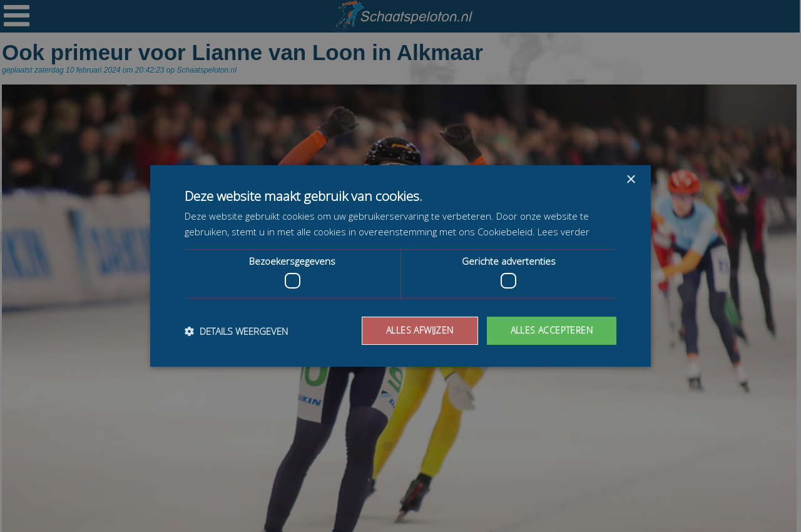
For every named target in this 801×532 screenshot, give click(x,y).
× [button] (630, 180)
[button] (236, 331)
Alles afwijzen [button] (420, 330)
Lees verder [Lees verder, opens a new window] (564, 232)
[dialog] (400, 266)
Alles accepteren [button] (552, 330)
